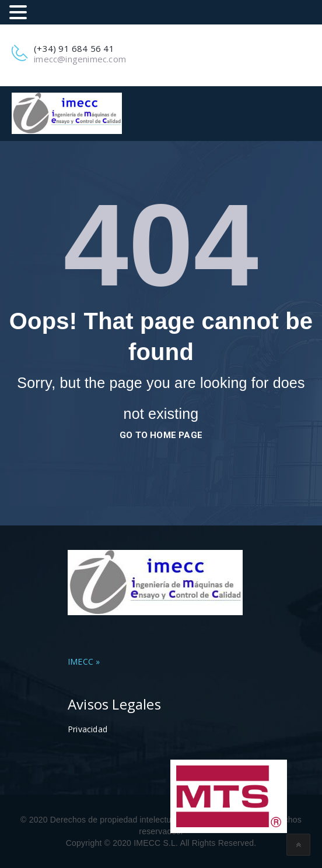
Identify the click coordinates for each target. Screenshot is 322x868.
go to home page (161, 435)
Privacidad (87, 729)
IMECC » (84, 661)
